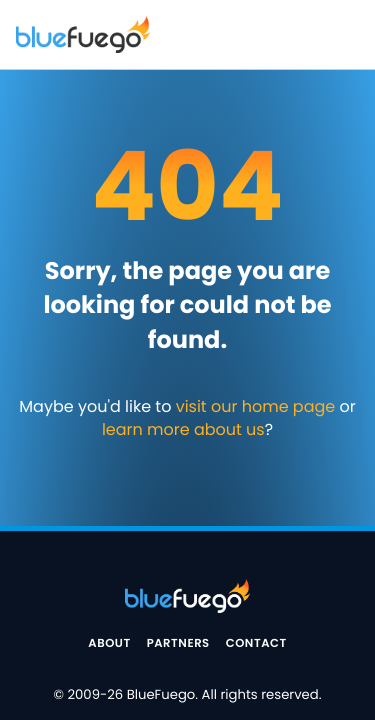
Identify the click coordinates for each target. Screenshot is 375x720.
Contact (256, 644)
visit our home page (256, 406)
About (109, 644)
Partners (178, 644)
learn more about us (183, 429)
